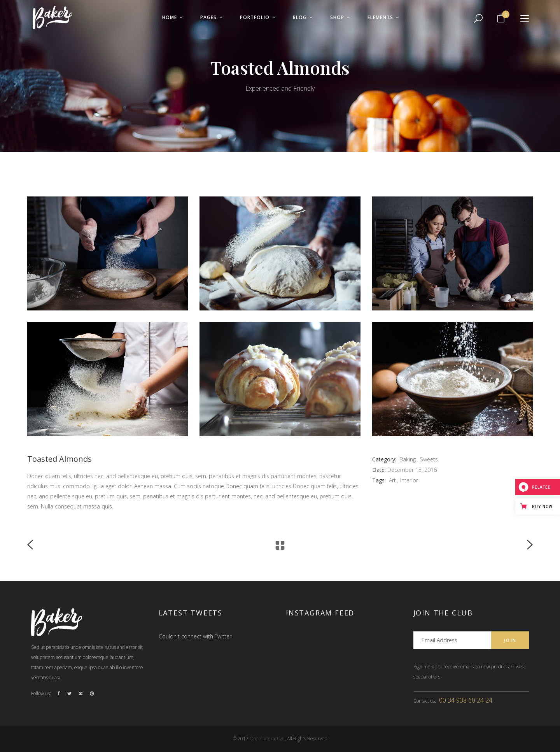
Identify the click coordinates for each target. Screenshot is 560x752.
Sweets (429, 459)
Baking (408, 459)
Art (392, 480)
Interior (409, 480)
